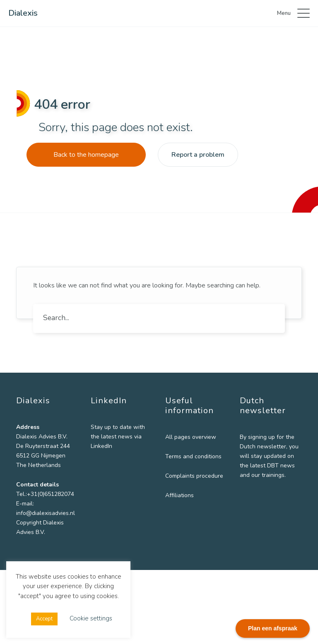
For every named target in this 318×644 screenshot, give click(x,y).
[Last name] (260, 470)
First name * (238, 430)
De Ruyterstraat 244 (43, 446)
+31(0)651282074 (51, 494)
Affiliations (167, 514)
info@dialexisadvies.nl (46, 513)
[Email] (260, 498)
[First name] (260, 443)
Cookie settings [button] (91, 618)
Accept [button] (44, 619)
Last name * (238, 457)
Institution (235, 512)
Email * (230, 485)
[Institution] (260, 525)
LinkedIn (123, 446)
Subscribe (261, 546)
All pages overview (179, 437)
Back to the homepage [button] (86, 155)
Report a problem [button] (198, 155)
